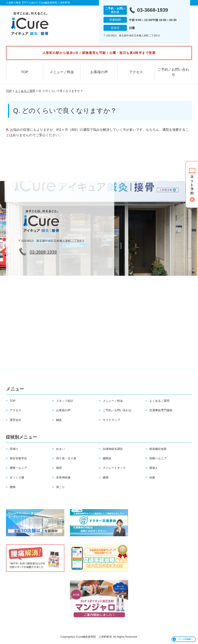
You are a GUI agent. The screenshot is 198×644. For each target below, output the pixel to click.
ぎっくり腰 (17, 477)
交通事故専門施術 (161, 410)
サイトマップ (111, 420)
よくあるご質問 (25, 91)
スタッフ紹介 (65, 401)
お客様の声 (99, 72)
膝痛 (106, 477)
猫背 (59, 468)
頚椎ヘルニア (158, 458)
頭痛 (152, 477)
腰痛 (13, 487)
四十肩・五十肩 (66, 458)
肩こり (60, 487)
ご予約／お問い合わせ (173, 72)
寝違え (154, 468)
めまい (60, 449)
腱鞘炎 (107, 458)
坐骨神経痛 (63, 477)
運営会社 (15, 420)
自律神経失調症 (113, 449)
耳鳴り (14, 449)
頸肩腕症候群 (158, 449)
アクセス (136, 72)
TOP (25, 72)
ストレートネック (114, 468)
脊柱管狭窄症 (18, 458)
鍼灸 (59, 420)
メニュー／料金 (62, 72)
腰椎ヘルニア (18, 468)
